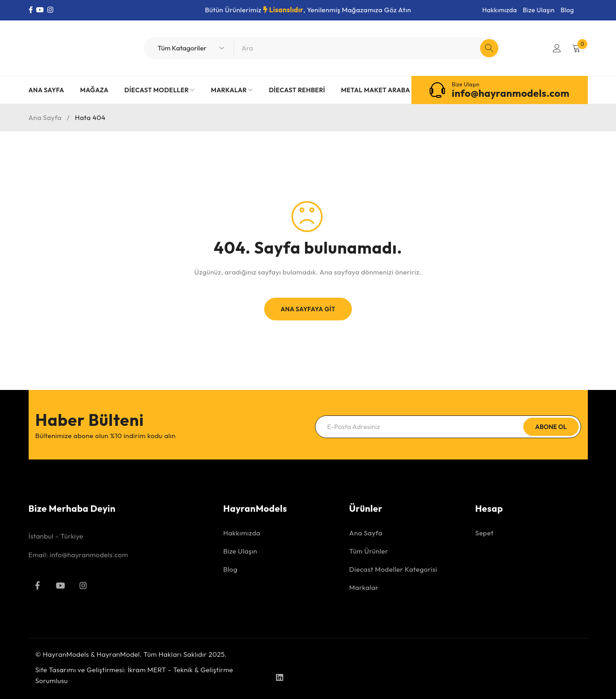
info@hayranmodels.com (511, 93)
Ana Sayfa (45, 117)
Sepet (484, 533)
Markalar (364, 587)
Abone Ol (550, 427)
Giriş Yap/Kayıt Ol (556, 48)
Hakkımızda (500, 10)
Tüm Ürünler (369, 551)
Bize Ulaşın (539, 10)
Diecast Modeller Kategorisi (393, 569)
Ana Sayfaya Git (308, 309)
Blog (567, 10)
